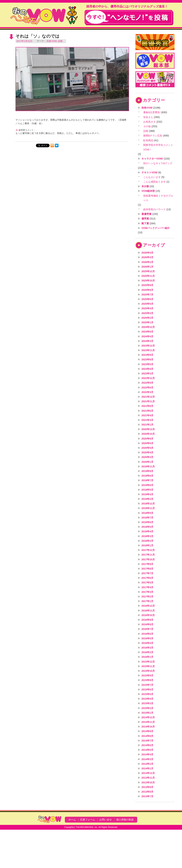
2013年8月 (147, 792)
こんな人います (152, 177)
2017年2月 (147, 597)
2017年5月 (147, 583)
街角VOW (52, 41)
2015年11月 (148, 666)
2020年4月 (147, 452)
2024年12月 (148, 327)
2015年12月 (148, 662)
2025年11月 (148, 276)
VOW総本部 (148, 191)
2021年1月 (147, 425)
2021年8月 (147, 406)
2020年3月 (147, 457)
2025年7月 (147, 295)
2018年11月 (148, 508)
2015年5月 (147, 694)
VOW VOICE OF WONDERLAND (44, 15)
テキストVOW (149, 172)
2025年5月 (147, 304)
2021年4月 (147, 415)
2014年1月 (147, 768)
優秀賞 (145, 219)
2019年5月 (147, 490)
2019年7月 (147, 480)
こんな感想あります (154, 182)
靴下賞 (145, 223)
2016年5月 (147, 638)
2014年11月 (148, 722)
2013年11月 (148, 778)
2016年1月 (147, 657)
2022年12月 (148, 378)
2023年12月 (148, 346)
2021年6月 (147, 411)
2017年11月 (148, 555)
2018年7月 (147, 518)
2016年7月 (147, 629)
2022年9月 (147, 383)
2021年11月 (148, 401)
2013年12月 (148, 773)
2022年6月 (147, 388)
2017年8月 (147, 569)
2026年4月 (147, 253)
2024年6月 (147, 332)
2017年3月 (147, 592)
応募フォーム (88, 820)
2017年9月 (147, 564)
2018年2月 (147, 541)
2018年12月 (148, 504)
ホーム (72, 820)
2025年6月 (147, 299)
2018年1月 (147, 545)
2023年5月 (147, 364)
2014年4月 (147, 754)
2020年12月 (148, 429)
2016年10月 (148, 615)
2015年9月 (147, 675)
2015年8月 (147, 680)
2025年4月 (147, 308)
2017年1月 (147, 601)
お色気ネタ (149, 122)
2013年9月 (147, 787)
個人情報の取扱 (125, 820)
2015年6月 (147, 690)
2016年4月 (147, 643)
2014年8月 (147, 736)
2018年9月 (147, 513)
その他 (147, 126)
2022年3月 (147, 392)
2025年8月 (147, 290)
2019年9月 (147, 471)
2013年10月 (148, 782)
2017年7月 (147, 573)
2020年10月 (148, 434)
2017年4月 (147, 587)
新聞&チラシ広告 (153, 136)
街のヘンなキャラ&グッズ (158, 163)
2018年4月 (147, 531)
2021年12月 (148, 397)
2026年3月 (147, 257)
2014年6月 (147, 745)
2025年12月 (148, 271)
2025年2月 (147, 318)
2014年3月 (147, 759)
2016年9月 (147, 620)
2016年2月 (147, 652)
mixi (52, 145)
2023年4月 (147, 369)
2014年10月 (148, 727)
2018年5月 (147, 527)
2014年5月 (147, 750)
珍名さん (148, 117)
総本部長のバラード (154, 209)
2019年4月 (147, 494)
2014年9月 (147, 731)
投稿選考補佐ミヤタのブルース (158, 198)
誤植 (60, 41)
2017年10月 (148, 559)
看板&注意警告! (152, 112)
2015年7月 (147, 685)
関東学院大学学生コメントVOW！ (158, 147)
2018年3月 (147, 536)
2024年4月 (147, 336)
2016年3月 (147, 648)
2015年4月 (147, 699)
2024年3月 (147, 341)
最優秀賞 (146, 214)
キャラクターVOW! (152, 159)
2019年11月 (148, 466)
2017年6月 (147, 578)
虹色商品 (148, 140)
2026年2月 (147, 262)
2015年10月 (148, 671)
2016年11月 (148, 611)
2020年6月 (147, 443)
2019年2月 (147, 499)
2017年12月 (148, 550)
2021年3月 (147, 420)
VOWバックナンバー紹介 (156, 228)
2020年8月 (147, 439)
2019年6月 (147, 485)
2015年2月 (147, 708)
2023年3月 (147, 373)
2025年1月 (147, 322)
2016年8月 (147, 624)
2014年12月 (148, 717)
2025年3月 (147, 313)
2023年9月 (147, 355)
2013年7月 (147, 796)
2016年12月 (148, 606)
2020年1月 (147, 462)
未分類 (145, 186)
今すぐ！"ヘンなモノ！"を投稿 (129, 18)
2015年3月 (147, 703)
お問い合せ (106, 820)
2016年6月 (147, 634)
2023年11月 (148, 350)
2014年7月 (147, 741)
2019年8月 (147, 476)
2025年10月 (148, 281)
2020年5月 (147, 448)
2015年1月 (147, 713)
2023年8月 (147, 359)
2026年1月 (147, 267)
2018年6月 (147, 522)
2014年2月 (147, 764)
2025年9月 (147, 285)
